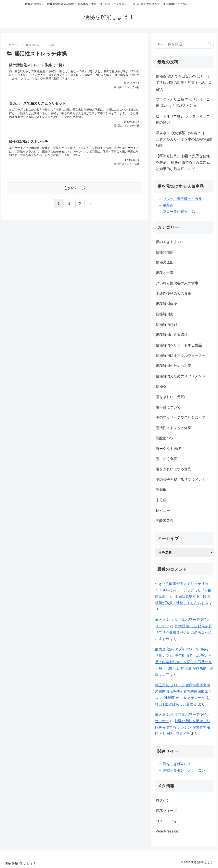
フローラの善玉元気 (179, 212)
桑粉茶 (168, 205)
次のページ (75, 188)
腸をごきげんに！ (177, 764)
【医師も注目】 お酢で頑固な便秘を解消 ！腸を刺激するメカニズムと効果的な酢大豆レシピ (183, 162)
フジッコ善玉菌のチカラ (182, 199)
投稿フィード (166, 811)
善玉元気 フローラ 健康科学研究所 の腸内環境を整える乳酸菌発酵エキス (183, 692)
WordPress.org (168, 831)
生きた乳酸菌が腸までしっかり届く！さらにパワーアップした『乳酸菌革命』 (183, 590)
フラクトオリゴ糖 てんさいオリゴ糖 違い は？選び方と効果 (183, 103)
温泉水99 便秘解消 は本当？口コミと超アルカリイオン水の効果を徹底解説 (184, 139)
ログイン (163, 800)
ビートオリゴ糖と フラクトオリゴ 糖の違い (183, 119)
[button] (209, 44)
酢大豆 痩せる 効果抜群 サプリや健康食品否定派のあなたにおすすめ (184, 633)
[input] (184, 44)
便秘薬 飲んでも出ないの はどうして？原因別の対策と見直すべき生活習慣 (184, 83)
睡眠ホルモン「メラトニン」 (186, 770)
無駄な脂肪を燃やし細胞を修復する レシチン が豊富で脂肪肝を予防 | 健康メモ (183, 727)
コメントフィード (170, 821)
